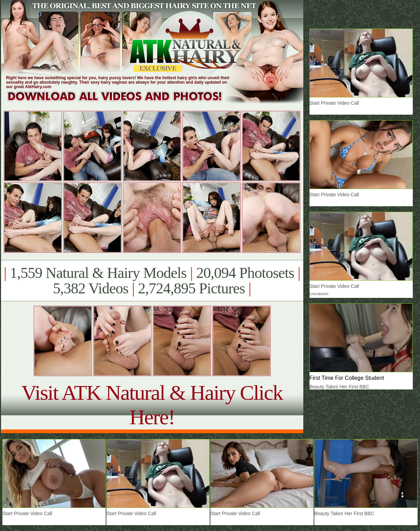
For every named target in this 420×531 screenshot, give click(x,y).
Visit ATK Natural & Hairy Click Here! (152, 405)
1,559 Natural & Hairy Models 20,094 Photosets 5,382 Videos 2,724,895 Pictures (152, 281)
